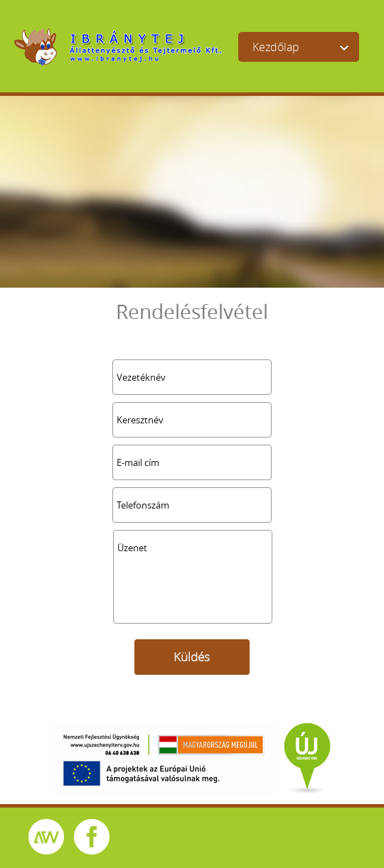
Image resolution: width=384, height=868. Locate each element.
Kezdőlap (276, 47)
